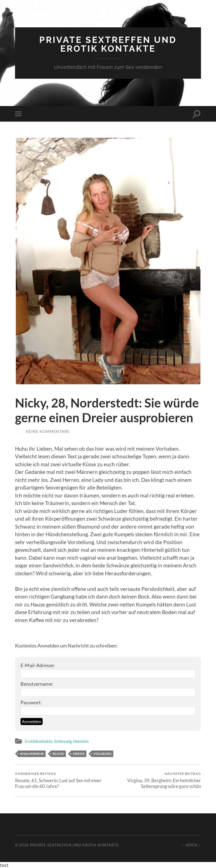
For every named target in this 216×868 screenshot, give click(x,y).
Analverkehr (32, 754)
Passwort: (31, 702)
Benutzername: (37, 684)
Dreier (79, 754)
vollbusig (103, 754)
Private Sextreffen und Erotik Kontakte (108, 44)
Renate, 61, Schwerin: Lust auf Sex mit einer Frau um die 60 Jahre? (60, 780)
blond (58, 754)
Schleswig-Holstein (71, 741)
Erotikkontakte (39, 741)
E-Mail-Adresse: (38, 665)
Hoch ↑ (193, 845)
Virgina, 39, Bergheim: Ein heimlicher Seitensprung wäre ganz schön (155, 780)
